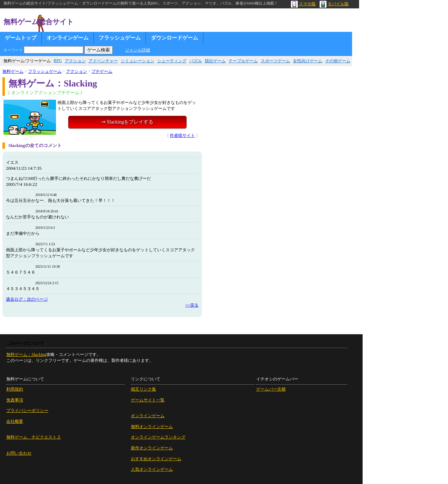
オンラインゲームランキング (158, 437)
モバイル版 (334, 4)
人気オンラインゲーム (152, 469)
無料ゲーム (13, 71)
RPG (58, 61)
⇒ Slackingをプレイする (128, 122)
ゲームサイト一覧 (148, 400)
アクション (75, 61)
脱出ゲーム (215, 61)
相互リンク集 (143, 389)
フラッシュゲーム (120, 38)
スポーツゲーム (275, 61)
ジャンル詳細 (138, 50)
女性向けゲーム (308, 61)
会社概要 (15, 421)
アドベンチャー (103, 61)
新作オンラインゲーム (152, 448)
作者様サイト (182, 135)
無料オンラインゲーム (152, 427)
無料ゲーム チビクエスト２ (34, 437)
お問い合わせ (19, 453)
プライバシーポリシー (27, 411)
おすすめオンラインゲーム (156, 459)
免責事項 (15, 400)
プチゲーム (102, 71)
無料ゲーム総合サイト (38, 22)
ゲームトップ (21, 38)
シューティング (172, 61)
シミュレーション (138, 61)
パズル (196, 61)
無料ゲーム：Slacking (26, 355)
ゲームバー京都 (271, 389)
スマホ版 (303, 4)
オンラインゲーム (68, 38)
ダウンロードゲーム (174, 38)
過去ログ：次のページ (27, 299)
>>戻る (192, 305)
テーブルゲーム (243, 61)
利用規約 (15, 389)
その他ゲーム (338, 61)
